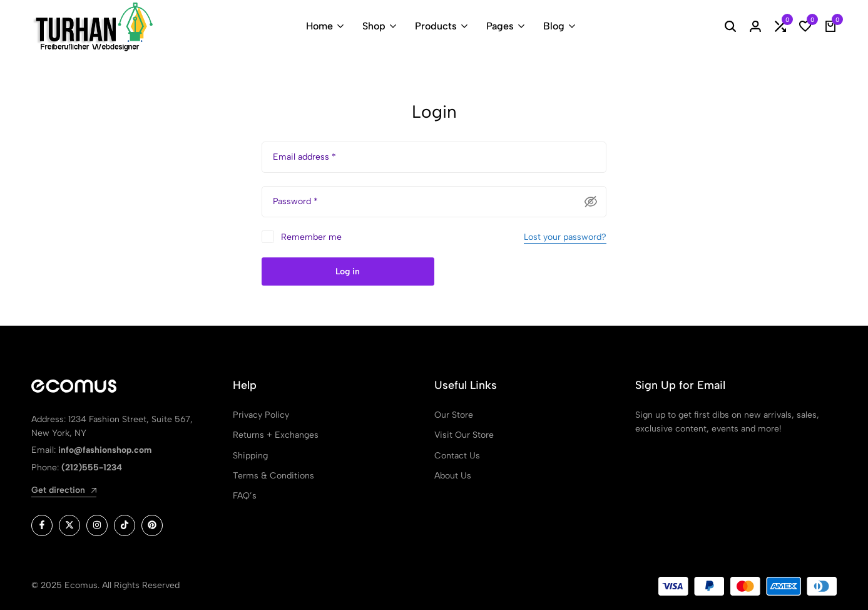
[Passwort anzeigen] (591, 202)
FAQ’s (245, 496)
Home (319, 26)
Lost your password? (565, 237)
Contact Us (457, 456)
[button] (780, 26)
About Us (453, 476)
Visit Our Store (464, 435)
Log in (348, 271)
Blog (554, 26)
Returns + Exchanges (276, 435)
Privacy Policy (261, 415)
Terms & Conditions (273, 476)
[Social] (42, 525)
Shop (374, 26)
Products (436, 26)
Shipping (250, 456)
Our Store (454, 415)
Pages (500, 26)
